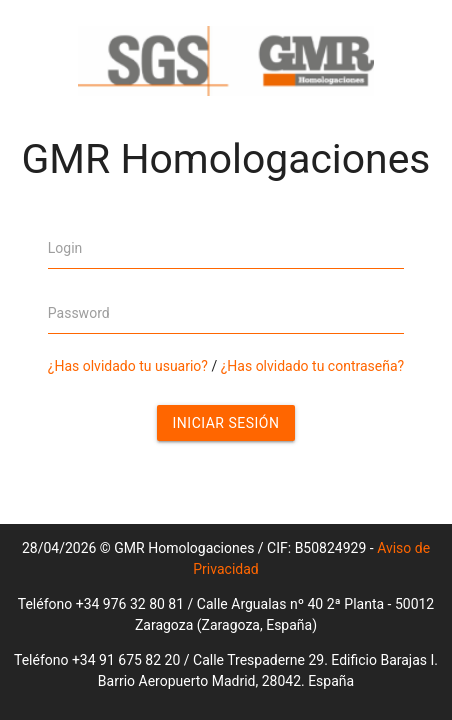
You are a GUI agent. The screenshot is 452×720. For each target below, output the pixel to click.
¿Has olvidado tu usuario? (128, 366)
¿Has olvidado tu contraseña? (312, 366)
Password (79, 313)
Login (65, 248)
